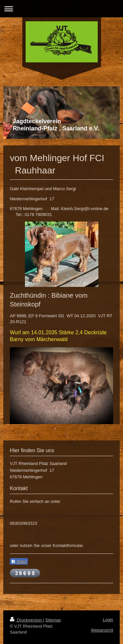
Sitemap (53, 620)
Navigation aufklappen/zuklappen (61, 9)
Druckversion (26, 620)
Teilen (19, 562)
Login (108, 620)
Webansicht (102, 630)
